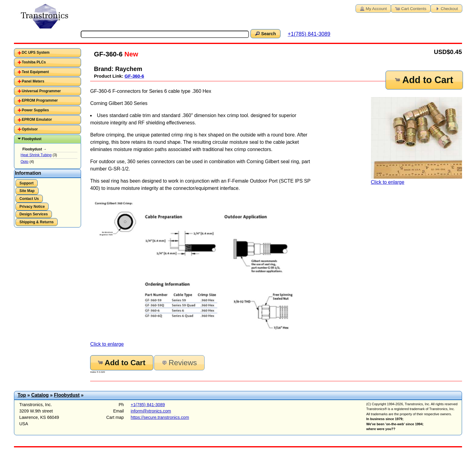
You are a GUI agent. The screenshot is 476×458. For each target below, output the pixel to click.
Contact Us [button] (29, 199)
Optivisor (30, 129)
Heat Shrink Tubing (36, 155)
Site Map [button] (27, 191)
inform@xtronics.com (151, 411)
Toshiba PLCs (34, 62)
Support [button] (26, 183)
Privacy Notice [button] (32, 207)
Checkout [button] (446, 8)
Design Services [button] (34, 214)
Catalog (40, 395)
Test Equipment (35, 72)
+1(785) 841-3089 (309, 34)
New (130, 54)
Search (265, 33)
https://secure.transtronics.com (160, 417)
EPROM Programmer (40, 100)
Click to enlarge (416, 141)
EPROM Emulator (37, 120)
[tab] (48, 53)
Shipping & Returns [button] (37, 222)
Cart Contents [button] (410, 8)
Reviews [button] (179, 363)
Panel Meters (33, 81)
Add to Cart (424, 80)
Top (22, 395)
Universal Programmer (41, 91)
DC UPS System (36, 52)
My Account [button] (373, 8)
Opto (25, 162)
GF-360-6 (134, 76)
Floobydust (32, 139)
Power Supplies (35, 110)
